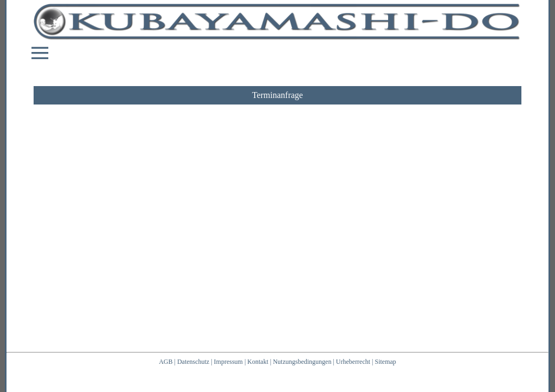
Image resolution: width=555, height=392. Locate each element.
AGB (166, 362)
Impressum (228, 362)
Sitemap (386, 362)
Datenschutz (193, 362)
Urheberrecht (353, 362)
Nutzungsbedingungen (302, 362)
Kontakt (258, 362)
